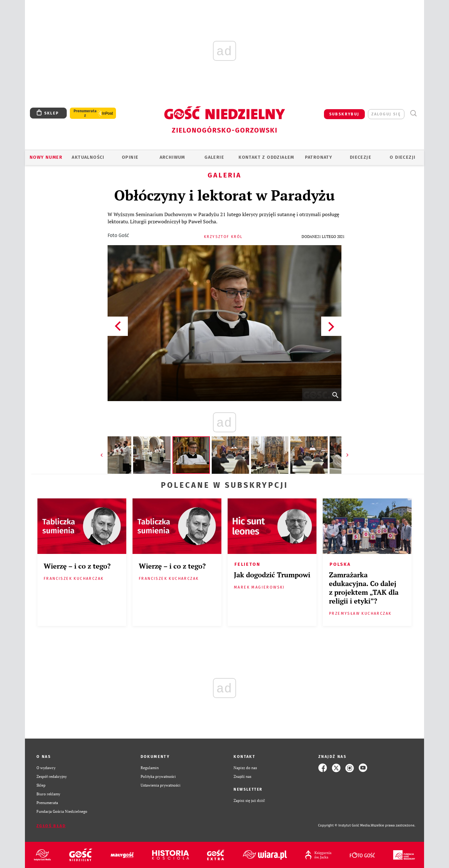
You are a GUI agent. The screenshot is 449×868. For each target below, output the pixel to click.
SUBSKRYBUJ (344, 114)
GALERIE (214, 157)
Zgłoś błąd (51, 826)
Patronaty (319, 157)
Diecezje (361, 157)
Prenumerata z (85, 113)
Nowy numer (46, 157)
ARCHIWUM (172, 157)
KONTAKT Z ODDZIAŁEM (266, 157)
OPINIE (130, 157)
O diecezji (403, 157)
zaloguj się (386, 114)
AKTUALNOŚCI (88, 157)
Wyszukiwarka (413, 113)
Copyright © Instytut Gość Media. (344, 825)
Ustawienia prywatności (161, 785)
